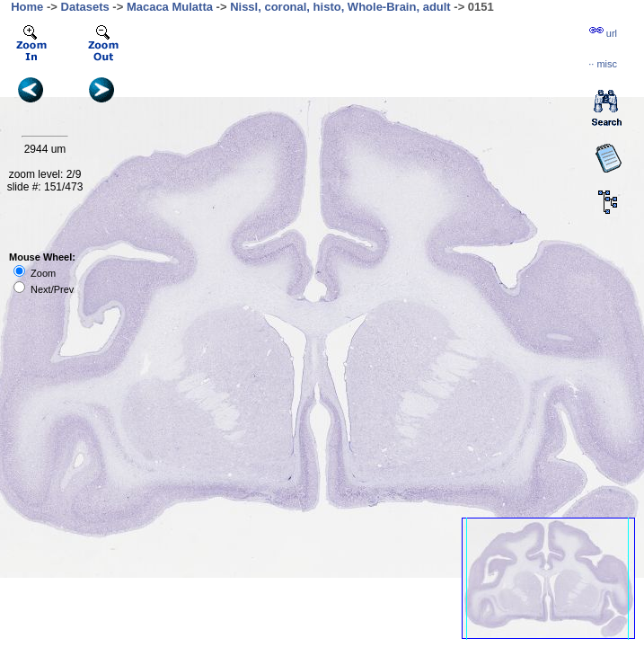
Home (27, 7)
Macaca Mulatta (170, 7)
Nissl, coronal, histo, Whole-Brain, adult (340, 7)
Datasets (85, 7)
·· (603, 64)
